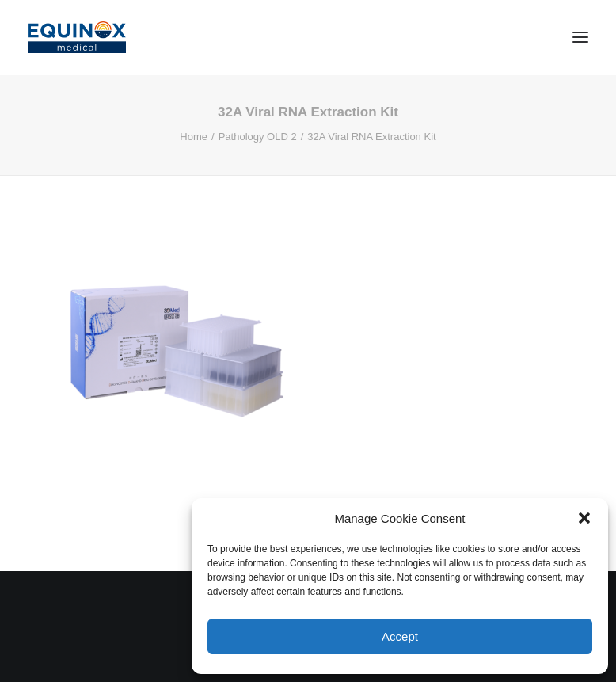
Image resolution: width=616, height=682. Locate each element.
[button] (584, 518)
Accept (400, 636)
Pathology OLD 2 (258, 137)
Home (194, 137)
